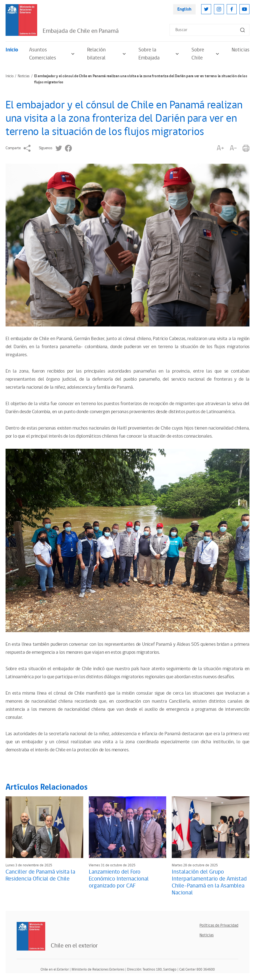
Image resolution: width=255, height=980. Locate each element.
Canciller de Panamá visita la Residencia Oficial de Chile (40, 875)
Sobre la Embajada (159, 54)
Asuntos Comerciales (53, 54)
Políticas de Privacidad (219, 925)
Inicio (12, 50)
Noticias (241, 50)
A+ (220, 148)
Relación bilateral (107, 54)
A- (233, 148)
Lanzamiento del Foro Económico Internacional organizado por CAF (119, 879)
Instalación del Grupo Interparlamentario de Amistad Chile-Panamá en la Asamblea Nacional (209, 882)
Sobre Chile (206, 54)
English (184, 9)
